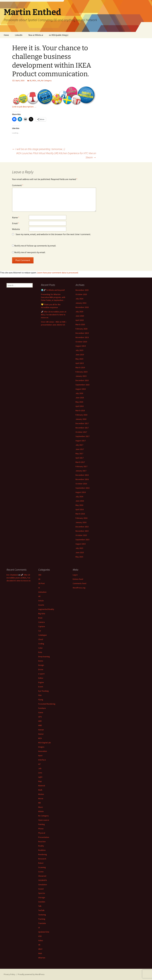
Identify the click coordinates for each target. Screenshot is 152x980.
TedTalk (41, 910)
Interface (42, 760)
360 (40, 575)
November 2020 (82, 307)
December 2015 (82, 527)
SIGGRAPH (42, 880)
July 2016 (79, 497)
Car (40, 631)
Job (39, 80)
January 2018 (81, 419)
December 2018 (82, 380)
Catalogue (42, 635)
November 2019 (82, 337)
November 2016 (82, 479)
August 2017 (81, 441)
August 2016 (81, 492)
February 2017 (81, 466)
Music (41, 807)
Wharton (42, 958)
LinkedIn (19, 35)
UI (39, 928)
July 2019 (79, 350)
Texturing (42, 915)
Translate (42, 923)
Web (40, 953)
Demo (41, 661)
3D (30, 80)
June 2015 (80, 552)
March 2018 (80, 410)
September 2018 (82, 385)
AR (39, 596)
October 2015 (81, 535)
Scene (41, 872)
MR (39, 803)
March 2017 (80, 462)
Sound (41, 889)
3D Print (41, 583)
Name (16, 217)
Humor (41, 734)
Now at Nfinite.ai (36, 35)
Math (40, 790)
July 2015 (79, 548)
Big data (42, 614)
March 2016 (80, 514)
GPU (40, 717)
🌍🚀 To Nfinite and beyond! (53, 290)
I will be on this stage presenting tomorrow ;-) (39, 149)
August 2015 (81, 544)
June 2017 (80, 449)
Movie (41, 798)
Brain (40, 618)
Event (41, 687)
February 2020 (81, 329)
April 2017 (80, 458)
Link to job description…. (24, 107)
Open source (44, 820)
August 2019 (81, 346)
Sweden (42, 902)
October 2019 (81, 342)
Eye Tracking (43, 691)
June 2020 (80, 316)
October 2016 (81, 484)
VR (39, 945)
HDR (40, 721)
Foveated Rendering (47, 704)
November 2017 (82, 428)
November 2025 (82, 290)
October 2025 (81, 294)
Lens (40, 773)
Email (16, 223)
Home (6, 35)
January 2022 (81, 303)
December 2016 (82, 475)
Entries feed (78, 579)
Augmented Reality (46, 609)
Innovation (43, 751)
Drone (41, 669)
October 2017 (81, 432)
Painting (42, 824)
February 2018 (81, 415)
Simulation (43, 885)
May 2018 (79, 402)
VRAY (40, 949)
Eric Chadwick (12, 575)
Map (40, 781)
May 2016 (79, 505)
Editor (41, 678)
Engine (41, 682)
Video (41, 940)
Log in (75, 575)
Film (40, 695)
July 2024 (79, 299)
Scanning (42, 867)
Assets (41, 605)
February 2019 (81, 372)
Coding (41, 644)
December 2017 (82, 423)
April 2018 (80, 406)
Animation (42, 592)
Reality (41, 846)
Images (41, 747)
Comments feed (79, 583)
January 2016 (81, 522)
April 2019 (80, 363)
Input (40, 755)
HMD (40, 725)
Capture (42, 626)
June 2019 (80, 355)
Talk (40, 906)
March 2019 (80, 367)
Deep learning (44, 657)
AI (39, 588)
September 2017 (82, 436)
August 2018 (81, 389)
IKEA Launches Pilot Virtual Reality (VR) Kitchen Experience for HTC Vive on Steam (56, 155)
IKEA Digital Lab (45, 743)
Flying (41, 700)
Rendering (43, 854)
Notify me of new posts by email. (30, 252)
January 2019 (81, 376)
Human (41, 730)
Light (40, 777)
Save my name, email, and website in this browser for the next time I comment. (53, 234)
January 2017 (81, 471)
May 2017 (79, 454)
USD (40, 936)
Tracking (42, 919)
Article (41, 601)
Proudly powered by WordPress (31, 974)
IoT (39, 764)
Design (41, 665)
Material (42, 786)
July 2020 (79, 312)
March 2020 (80, 324)
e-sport (41, 674)
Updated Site (44, 932)
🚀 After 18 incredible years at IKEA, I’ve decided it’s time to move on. (54, 315)
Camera (41, 622)
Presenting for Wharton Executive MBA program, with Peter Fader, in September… (53, 297)
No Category (46, 80)
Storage (42, 897)
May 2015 (79, 557)
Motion (41, 794)
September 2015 (82, 540)
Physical (42, 833)
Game (41, 712)
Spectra (42, 893)
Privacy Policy (10, 974)
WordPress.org (79, 588)
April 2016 (80, 509)
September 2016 (82, 488)
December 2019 (82, 333)
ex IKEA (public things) (59, 35)
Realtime (42, 850)
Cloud (41, 639)
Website (16, 229)
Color (40, 648)
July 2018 (79, 393)
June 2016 (80, 501)
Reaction (42, 842)
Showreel (42, 876)
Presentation (44, 837)
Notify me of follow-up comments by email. (35, 246)
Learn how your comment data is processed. (58, 273)
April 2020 (80, 320)
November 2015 (82, 531)
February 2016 (81, 518)
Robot (41, 863)
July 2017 (79, 445)
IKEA (34, 80)
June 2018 (80, 398)
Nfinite (41, 811)
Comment (18, 185)
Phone (41, 829)
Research (42, 859)
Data (40, 652)
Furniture (42, 708)
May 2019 (79, 359)
